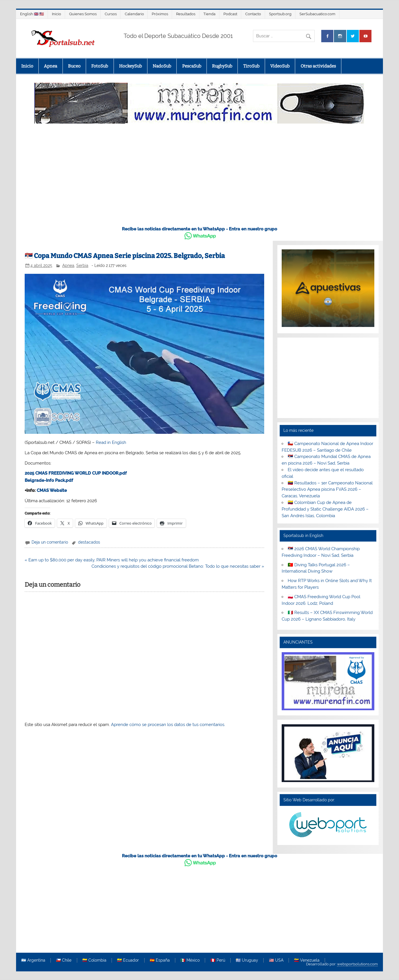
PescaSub (192, 66)
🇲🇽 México (190, 960)
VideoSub (280, 66)
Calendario (134, 14)
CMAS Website (52, 490)
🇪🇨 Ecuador (128, 960)
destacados (89, 542)
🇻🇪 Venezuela (307, 960)
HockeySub (131, 66)
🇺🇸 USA (276, 960)
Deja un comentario (50, 542)
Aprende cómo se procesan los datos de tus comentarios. (168, 725)
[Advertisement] (200, 178)
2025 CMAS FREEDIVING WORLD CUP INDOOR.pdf (76, 473)
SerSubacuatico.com (317, 14)
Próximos (160, 14)
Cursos (111, 14)
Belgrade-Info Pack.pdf (49, 480)
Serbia (82, 265)
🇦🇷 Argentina (33, 960)
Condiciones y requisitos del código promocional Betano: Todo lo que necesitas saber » (178, 566)
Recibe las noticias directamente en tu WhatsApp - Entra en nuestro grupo (199, 229)
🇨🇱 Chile (64, 960)
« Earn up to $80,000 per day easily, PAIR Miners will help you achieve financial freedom (112, 560)
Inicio (57, 14)
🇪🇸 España (160, 960)
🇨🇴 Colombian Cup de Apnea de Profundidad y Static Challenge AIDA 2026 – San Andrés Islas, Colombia (325, 509)
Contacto (253, 14)
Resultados (186, 14)
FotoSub (100, 66)
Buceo (74, 66)
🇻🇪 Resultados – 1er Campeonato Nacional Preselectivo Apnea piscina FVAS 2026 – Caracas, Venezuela (327, 490)
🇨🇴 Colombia (94, 960)
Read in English (111, 442)
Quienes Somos (83, 14)
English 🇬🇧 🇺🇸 (32, 14)
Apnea (50, 66)
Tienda (209, 14)
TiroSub (251, 66)
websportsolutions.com (357, 964)
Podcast (230, 14)
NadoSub (162, 66)
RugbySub (222, 66)
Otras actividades (318, 66)
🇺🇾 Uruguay (247, 960)
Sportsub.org (280, 14)
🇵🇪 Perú (218, 960)
